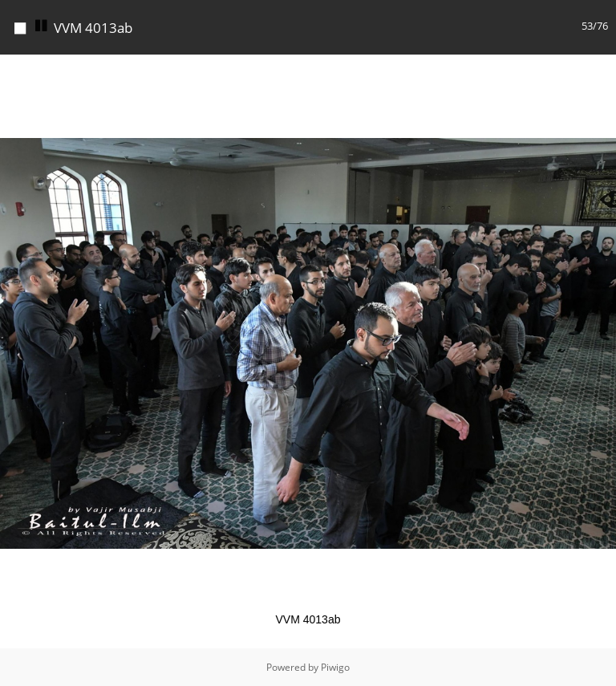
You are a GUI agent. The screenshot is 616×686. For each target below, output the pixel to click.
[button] (602, 69)
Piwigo (335, 667)
